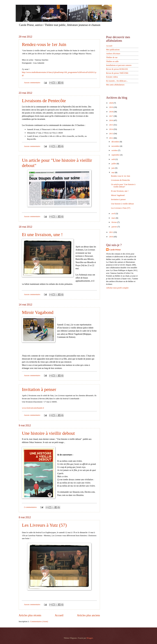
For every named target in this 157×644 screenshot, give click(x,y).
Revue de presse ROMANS (117, 69)
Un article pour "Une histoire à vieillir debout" (123, 186)
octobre (115, 150)
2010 (111, 237)
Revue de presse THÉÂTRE (117, 73)
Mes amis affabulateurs (115, 85)
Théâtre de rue (112, 57)
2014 (111, 129)
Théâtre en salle (112, 61)
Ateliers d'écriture (113, 54)
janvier (114, 227)
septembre (116, 155)
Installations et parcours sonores (119, 65)
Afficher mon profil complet (117, 288)
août (113, 159)
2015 (111, 125)
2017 (111, 116)
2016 (111, 120)
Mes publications (113, 50)
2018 (111, 112)
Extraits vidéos (112, 77)
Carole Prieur (115, 250)
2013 (111, 134)
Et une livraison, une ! (42, 234)
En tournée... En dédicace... (117, 81)
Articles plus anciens (88, 615)
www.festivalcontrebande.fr (33, 408)
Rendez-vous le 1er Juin (44, 44)
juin (113, 168)
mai (113, 172)
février (114, 222)
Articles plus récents (30, 615)
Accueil (59, 615)
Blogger (90, 638)
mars (114, 218)
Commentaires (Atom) (39, 621)
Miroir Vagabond (38, 312)
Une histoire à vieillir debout (48, 433)
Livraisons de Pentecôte (44, 101)
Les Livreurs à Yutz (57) (44, 525)
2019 (111, 107)
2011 (111, 232)
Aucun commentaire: (33, 83)
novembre (116, 146)
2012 (111, 138)
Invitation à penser (39, 389)
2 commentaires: (31, 507)
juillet (114, 164)
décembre (116, 142)
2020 (111, 103)
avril (114, 214)
